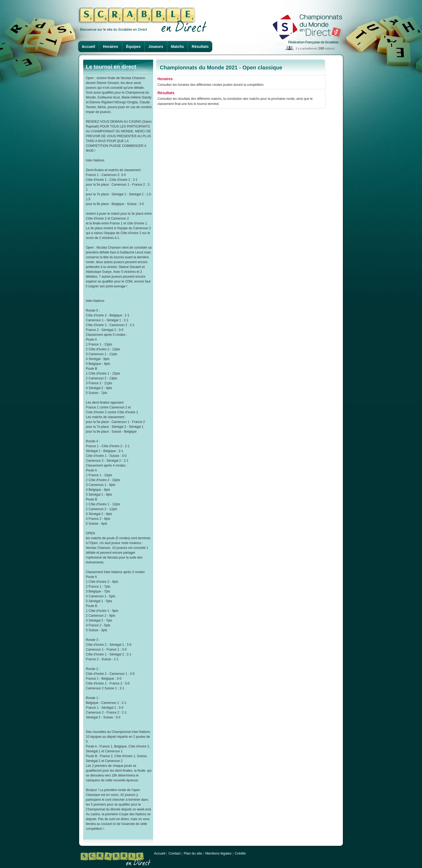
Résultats (200, 47)
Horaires (110, 47)
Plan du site (193, 853)
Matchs (177, 47)
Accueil (89, 47)
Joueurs (156, 47)
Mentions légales (219, 853)
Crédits (240, 853)
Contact (175, 853)
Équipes (133, 47)
